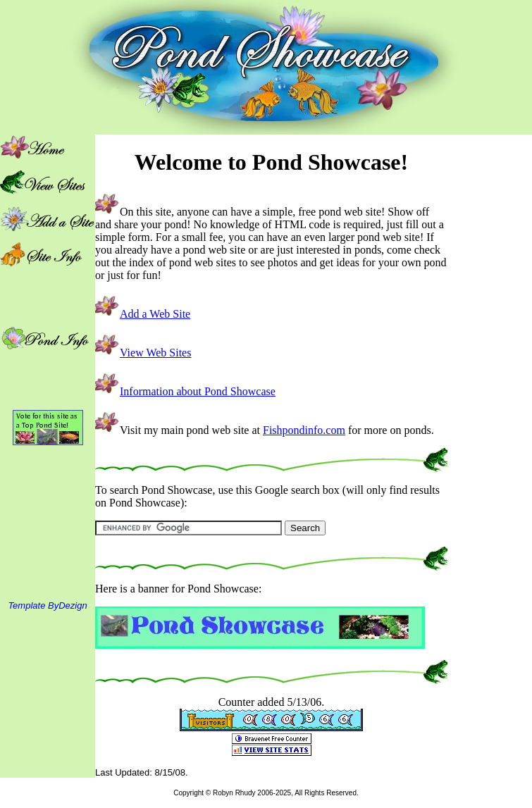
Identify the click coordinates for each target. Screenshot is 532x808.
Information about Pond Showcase (198, 391)
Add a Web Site (155, 314)
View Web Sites (155, 353)
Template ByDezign (47, 605)
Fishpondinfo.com (304, 430)
